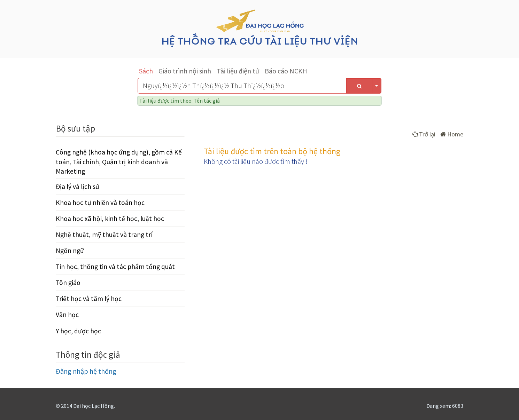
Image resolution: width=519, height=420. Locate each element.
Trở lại (424, 134)
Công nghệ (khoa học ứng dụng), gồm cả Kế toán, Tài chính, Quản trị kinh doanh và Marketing (119, 161)
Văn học (67, 315)
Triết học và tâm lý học (89, 299)
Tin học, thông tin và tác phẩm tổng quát (115, 267)
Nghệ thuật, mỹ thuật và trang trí (104, 235)
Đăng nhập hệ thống (86, 371)
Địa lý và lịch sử (78, 187)
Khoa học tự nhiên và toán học (100, 203)
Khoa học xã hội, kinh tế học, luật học (110, 219)
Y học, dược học (78, 331)
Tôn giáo (68, 283)
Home (452, 134)
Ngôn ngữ (70, 251)
